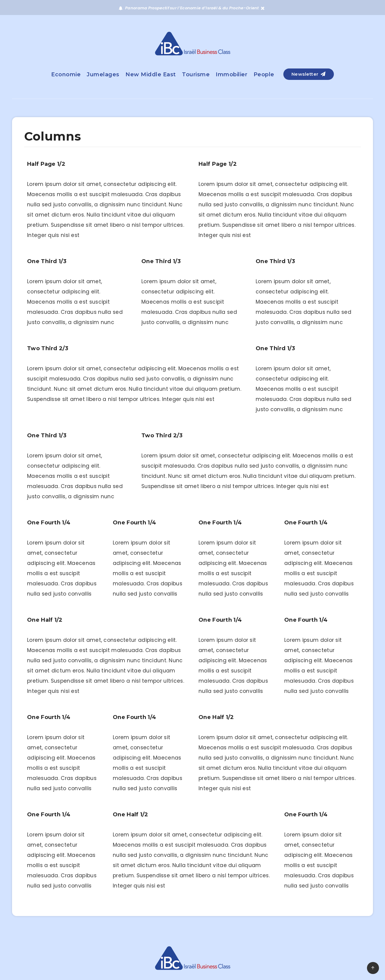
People (264, 74)
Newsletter (309, 74)
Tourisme (196, 74)
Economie (66, 74)
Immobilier (231, 74)
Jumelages (103, 74)
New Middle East (151, 74)
